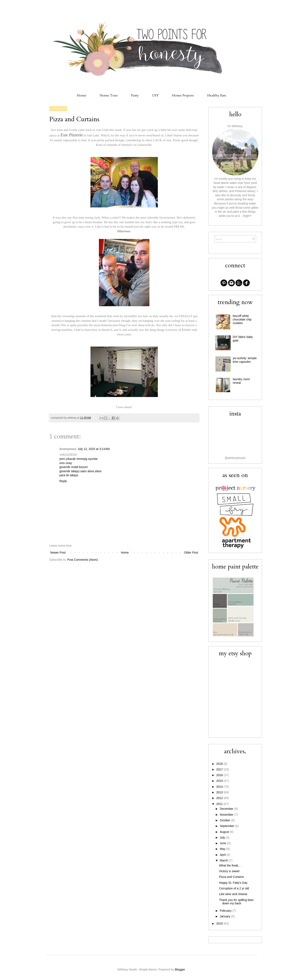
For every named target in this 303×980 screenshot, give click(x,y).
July (223, 838)
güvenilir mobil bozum (74, 467)
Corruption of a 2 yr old (234, 888)
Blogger (180, 969)
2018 (220, 764)
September (227, 826)
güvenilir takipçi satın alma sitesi (80, 471)
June (223, 843)
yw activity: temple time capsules (245, 360)
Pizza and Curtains (74, 119)
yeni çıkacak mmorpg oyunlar (78, 459)
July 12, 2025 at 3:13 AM (94, 449)
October (225, 820)
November (227, 815)
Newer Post (58, 553)
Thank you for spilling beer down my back (236, 902)
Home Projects (183, 95)
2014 (220, 787)
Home (82, 95)
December (227, 809)
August (225, 832)
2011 (220, 804)
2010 (220, 923)
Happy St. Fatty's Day (233, 883)
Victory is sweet (229, 871)
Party (135, 95)
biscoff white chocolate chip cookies (242, 319)
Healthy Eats (217, 95)
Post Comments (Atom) (83, 560)
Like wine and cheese (233, 894)
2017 (220, 769)
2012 (220, 798)
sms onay (66, 463)
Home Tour (109, 95)
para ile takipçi (69, 475)
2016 (220, 775)
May (223, 849)
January (225, 916)
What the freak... (230, 865)
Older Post (191, 553)
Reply (63, 481)
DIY (155, 95)
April (223, 855)
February (226, 911)
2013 (220, 792)
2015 (220, 781)
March (224, 860)
